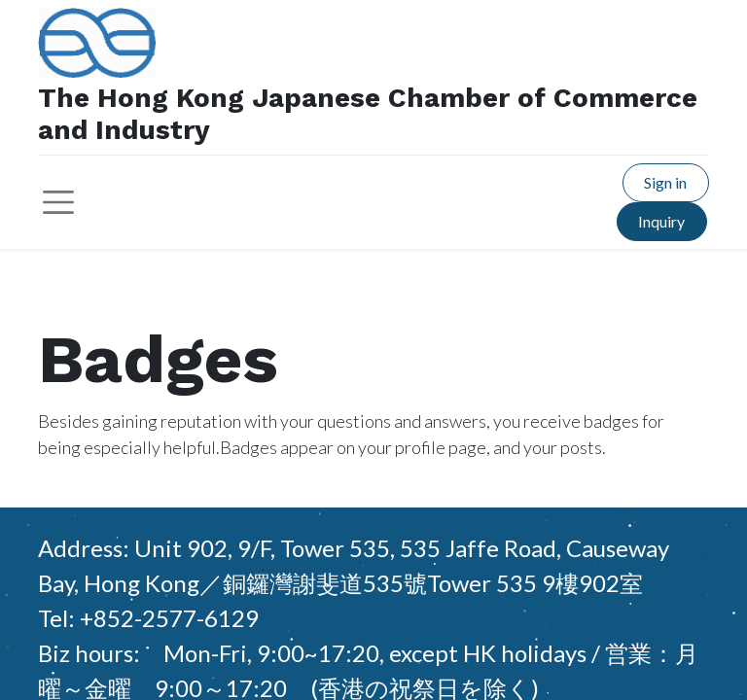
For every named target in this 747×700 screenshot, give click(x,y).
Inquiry (661, 221)
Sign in (665, 182)
